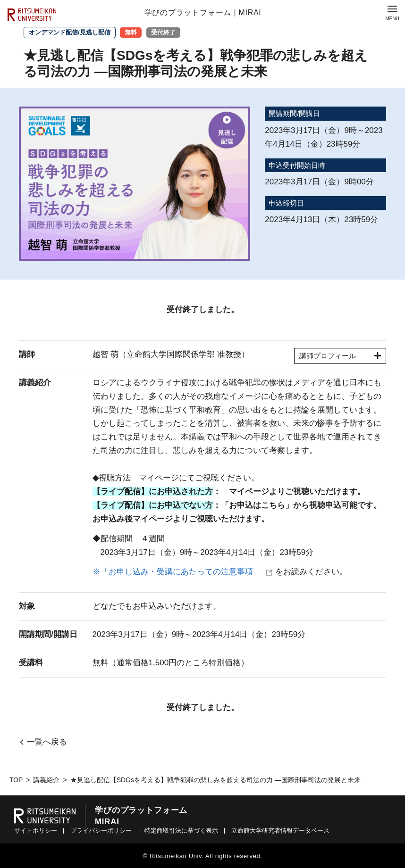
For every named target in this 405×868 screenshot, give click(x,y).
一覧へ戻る (47, 742)
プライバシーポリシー (101, 831)
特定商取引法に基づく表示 (181, 831)
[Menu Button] (392, 13)
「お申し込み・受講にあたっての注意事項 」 (182, 572)
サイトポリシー (36, 831)
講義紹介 (47, 780)
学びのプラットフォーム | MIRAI (203, 12)
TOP (16, 780)
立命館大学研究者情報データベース (280, 831)
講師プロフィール (339, 356)
